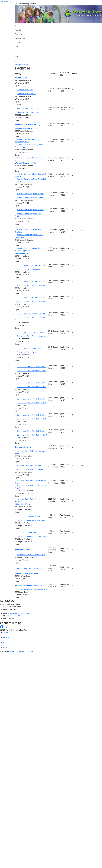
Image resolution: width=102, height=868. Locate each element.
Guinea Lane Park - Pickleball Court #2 (32, 371)
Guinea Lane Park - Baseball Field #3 (31, 285)
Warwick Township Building (26, 128)
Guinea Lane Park (22, 253)
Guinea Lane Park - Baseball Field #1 (31, 265)
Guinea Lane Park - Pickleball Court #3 (32, 383)
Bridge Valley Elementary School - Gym (32, 589)
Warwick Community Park (26, 163)
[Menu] (17, 60)
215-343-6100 (14, 616)
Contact (18, 42)
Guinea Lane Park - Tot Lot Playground (32, 336)
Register (18, 30)
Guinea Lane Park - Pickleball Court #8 (32, 419)
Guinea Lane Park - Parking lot (29, 269)
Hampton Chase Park (24, 447)
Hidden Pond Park (22, 504)
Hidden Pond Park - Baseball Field (30, 516)
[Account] (21, 46)
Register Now (23, 65)
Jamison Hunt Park (23, 550)
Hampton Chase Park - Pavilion (29, 466)
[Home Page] (21, 26)
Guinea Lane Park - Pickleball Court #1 (32, 367)
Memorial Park (21, 78)
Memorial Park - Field (25, 90)
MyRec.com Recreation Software (22, 651)
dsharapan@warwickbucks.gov (20, 613)
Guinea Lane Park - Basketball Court (31, 332)
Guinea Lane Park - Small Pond (29, 348)
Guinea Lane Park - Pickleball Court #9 (32, 431)
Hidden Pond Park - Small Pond (29, 532)
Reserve (19, 104)
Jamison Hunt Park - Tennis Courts (30, 568)
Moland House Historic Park (26, 573)
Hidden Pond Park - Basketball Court (31, 520)
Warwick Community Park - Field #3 (31, 210)
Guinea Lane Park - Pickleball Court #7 (32, 415)
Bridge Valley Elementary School (28, 585)
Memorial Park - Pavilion (26, 94)
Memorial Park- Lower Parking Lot (29, 124)
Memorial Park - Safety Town (28, 112)
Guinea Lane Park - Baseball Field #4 (31, 298)
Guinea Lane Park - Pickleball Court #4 (32, 387)
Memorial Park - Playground (28, 108)
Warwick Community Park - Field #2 (31, 198)
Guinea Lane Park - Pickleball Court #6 (32, 403)
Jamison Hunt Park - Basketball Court (31, 555)
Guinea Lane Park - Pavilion (27, 352)
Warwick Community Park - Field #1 (31, 194)
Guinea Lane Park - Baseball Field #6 (31, 314)
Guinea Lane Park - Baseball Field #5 (31, 301)
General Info (20, 38)
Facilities (18, 34)
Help (5, 642)
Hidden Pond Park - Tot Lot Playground (32, 536)
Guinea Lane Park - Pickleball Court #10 (32, 435)
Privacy (6, 637)
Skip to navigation (7, 1)
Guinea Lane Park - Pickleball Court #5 (32, 399)
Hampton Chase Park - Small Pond (30, 470)
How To (6, 647)
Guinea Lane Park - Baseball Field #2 (31, 282)
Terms (6, 632)
